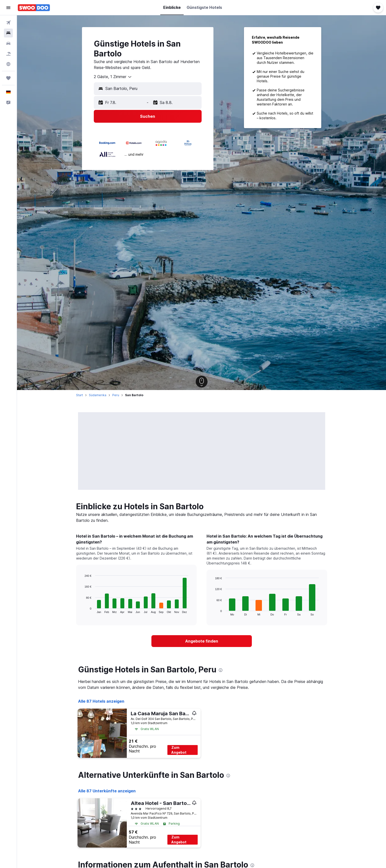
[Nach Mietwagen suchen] (8, 43)
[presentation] (221, 670)
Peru (116, 395)
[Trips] (8, 78)
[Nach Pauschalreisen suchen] (8, 54)
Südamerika (98, 395)
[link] (202, 641)
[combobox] (113, 77)
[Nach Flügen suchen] (8, 23)
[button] (8, 8)
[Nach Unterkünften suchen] (8, 33)
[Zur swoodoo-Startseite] (34, 8)
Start (80, 395)
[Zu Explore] (8, 64)
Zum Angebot (179, 750)
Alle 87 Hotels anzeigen (101, 701)
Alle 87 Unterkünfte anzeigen (107, 791)
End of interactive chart (82, 609)
